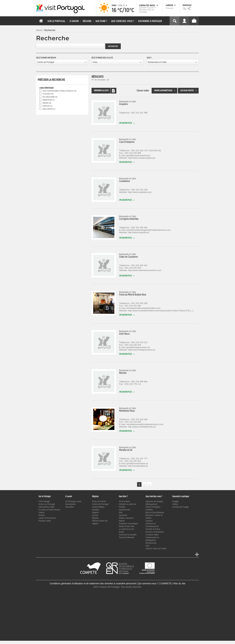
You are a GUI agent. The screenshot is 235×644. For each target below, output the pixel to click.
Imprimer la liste (105, 91)
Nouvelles (70, 507)
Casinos (149, 521)
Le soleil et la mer (126, 529)
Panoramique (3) (49, 100)
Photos (42, 515)
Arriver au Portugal (47, 504)
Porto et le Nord (99, 501)
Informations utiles (46, 507)
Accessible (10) (48, 94)
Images (175, 501)
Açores (95, 515)
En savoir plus (128, 123)
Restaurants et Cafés (157, 62)
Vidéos (41, 512)
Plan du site (179, 583)
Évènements (151, 543)
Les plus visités (189, 91)
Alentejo (96, 510)
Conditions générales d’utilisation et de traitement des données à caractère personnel (93, 583)
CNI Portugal (44, 501)
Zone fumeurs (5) (49, 109)
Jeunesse (123, 515)
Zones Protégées (153, 507)
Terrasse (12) (47, 106)
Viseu (95, 62)
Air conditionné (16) (50, 97)
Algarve (95, 512)
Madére (95, 518)
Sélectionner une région (46, 58)
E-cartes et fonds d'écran (49, 510)
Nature (122, 521)
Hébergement (152, 504)
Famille (122, 507)
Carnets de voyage (180, 507)
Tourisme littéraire (127, 537)
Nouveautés (70, 504)
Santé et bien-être (127, 526)
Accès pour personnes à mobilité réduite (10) (59, 91)
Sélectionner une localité (102, 58)
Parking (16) (47, 103)
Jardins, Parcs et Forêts (156, 549)
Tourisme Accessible (128, 535)
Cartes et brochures (47, 518)
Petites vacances (126, 518)
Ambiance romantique (128, 524)
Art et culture (124, 501)
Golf (121, 512)
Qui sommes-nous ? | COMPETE (155, 583)
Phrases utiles (45, 521)
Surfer (121, 532)
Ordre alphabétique (166, 91)
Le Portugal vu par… (74, 501)
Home (39, 30)
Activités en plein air (128, 504)
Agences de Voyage (154, 501)
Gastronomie (124, 510)
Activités (149, 510)
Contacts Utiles (152, 535)
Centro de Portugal (46, 62)
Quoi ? (149, 58)
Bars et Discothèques (155, 512)
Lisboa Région (98, 507)
